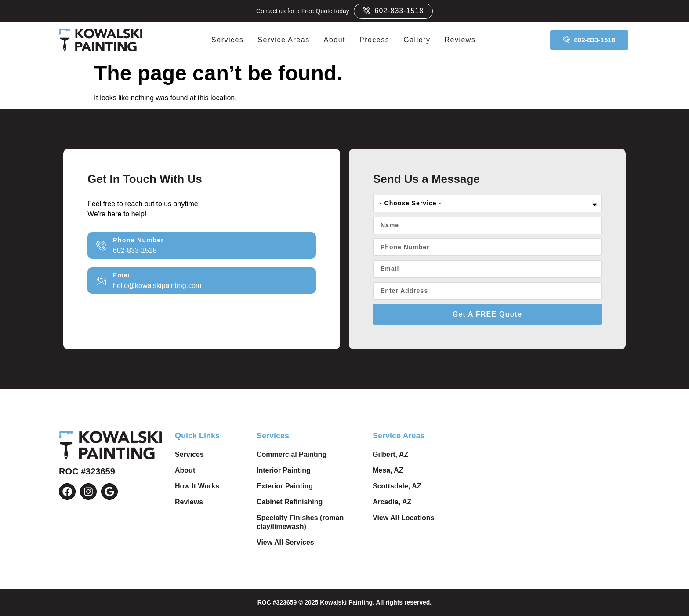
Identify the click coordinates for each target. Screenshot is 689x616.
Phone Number (138, 241)
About (335, 40)
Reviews (460, 40)
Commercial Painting (292, 455)
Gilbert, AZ (390, 455)
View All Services (285, 543)
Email (123, 276)
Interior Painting (284, 471)
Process (374, 40)
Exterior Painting (285, 487)
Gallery (417, 40)
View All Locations (403, 518)
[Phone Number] (101, 246)
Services (227, 40)
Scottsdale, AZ (397, 487)
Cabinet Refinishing (290, 502)
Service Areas (283, 40)
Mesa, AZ (388, 471)
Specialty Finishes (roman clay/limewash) (300, 523)
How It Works (197, 487)
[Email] (101, 281)
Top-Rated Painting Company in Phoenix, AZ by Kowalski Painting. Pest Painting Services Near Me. (559, 486)
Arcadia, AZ (392, 502)
